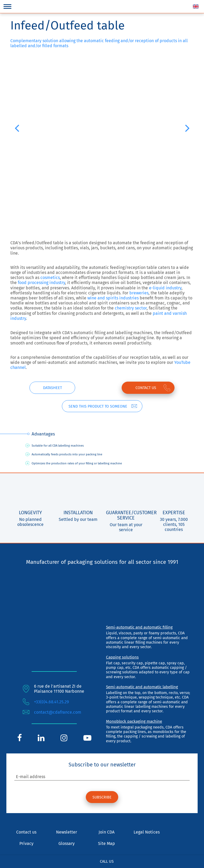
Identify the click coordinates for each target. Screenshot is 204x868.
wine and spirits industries (113, 298)
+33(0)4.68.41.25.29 (51, 702)
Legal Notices (147, 832)
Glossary (67, 844)
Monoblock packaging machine (134, 721)
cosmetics (50, 278)
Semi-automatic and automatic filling (139, 627)
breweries (139, 293)
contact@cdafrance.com (58, 712)
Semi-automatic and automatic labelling (142, 687)
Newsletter (67, 832)
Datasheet (52, 388)
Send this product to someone (98, 406)
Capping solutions (122, 657)
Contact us (146, 388)
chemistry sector (131, 308)
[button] (17, 128)
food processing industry (41, 283)
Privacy (26, 844)
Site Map (107, 844)
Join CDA (107, 832)
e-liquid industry (165, 288)
